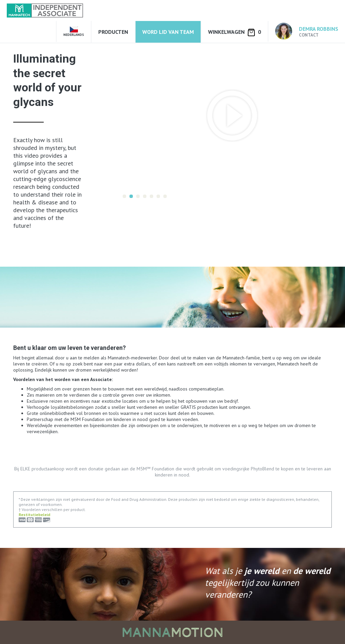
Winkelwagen (235, 32)
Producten (113, 32)
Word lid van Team (168, 32)
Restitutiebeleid (34, 515)
